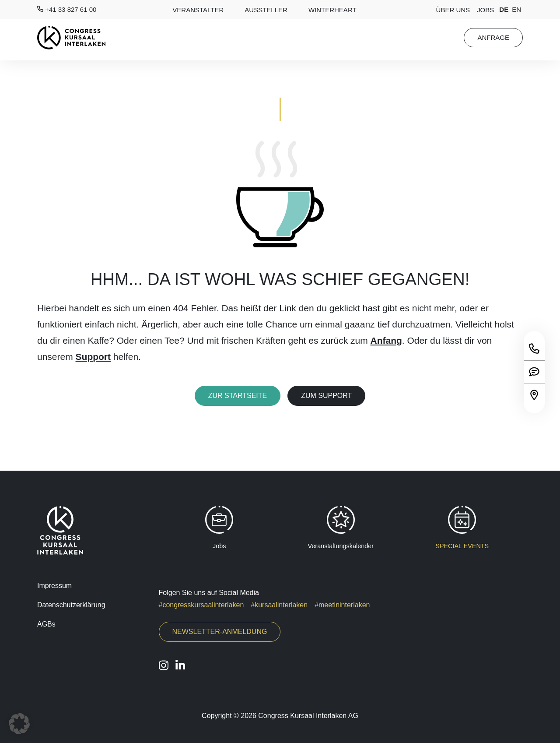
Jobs (485, 10)
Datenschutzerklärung (71, 605)
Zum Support (326, 396)
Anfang (386, 340)
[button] (19, 724)
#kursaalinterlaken (279, 605)
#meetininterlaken (342, 605)
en (516, 9)
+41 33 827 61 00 (67, 9)
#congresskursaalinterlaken (201, 605)
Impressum (54, 586)
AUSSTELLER (266, 10)
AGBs (46, 624)
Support (93, 357)
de (504, 9)
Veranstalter (198, 10)
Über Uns (453, 10)
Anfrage (493, 37)
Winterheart (332, 10)
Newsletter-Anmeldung (220, 632)
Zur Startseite (238, 396)
